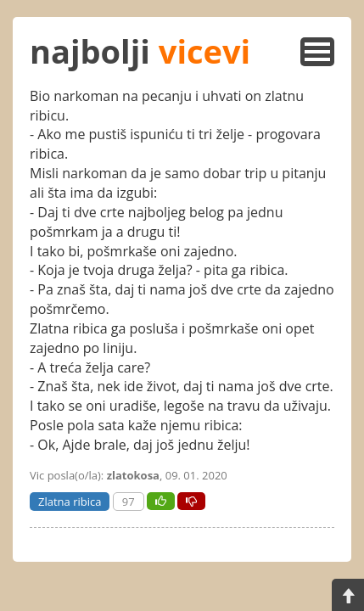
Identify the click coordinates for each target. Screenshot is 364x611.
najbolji (140, 51)
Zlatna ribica (70, 502)
